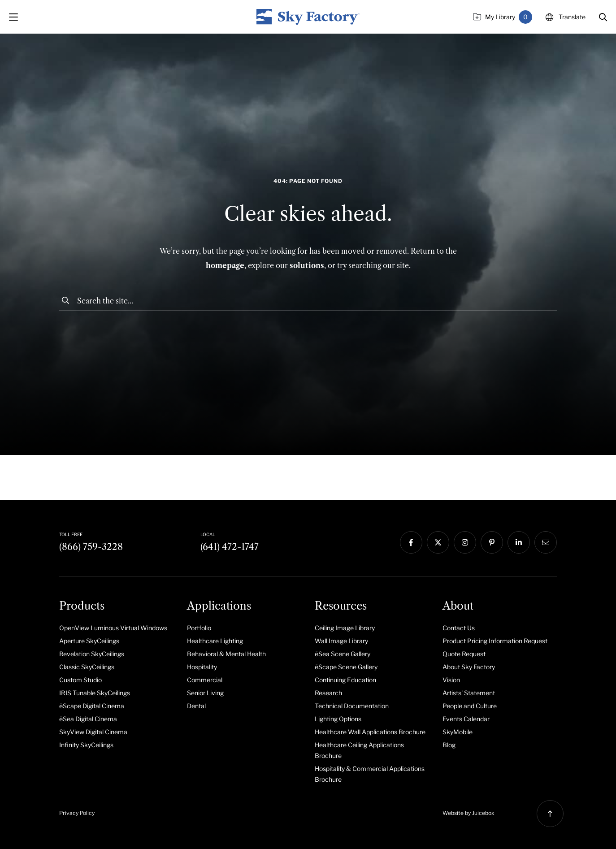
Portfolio (199, 628)
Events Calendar (466, 719)
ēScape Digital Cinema (92, 706)
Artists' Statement (469, 693)
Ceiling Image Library (345, 628)
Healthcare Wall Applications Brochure (370, 732)
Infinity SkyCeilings (86, 745)
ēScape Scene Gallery (346, 667)
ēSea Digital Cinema (88, 719)
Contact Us (459, 628)
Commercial (205, 680)
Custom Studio (80, 680)
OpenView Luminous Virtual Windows (113, 628)
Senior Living (205, 693)
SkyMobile (458, 732)
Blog (449, 745)
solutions (307, 265)
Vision (451, 680)
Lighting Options (338, 719)
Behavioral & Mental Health (226, 654)
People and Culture (470, 706)
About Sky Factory (469, 667)
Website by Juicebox (469, 813)
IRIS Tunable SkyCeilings (95, 693)
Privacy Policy (77, 813)
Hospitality (202, 667)
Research (328, 693)
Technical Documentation (352, 706)
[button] (603, 17)
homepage (225, 265)
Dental (196, 706)
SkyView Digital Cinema (93, 732)
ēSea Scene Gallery (343, 654)
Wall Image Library (341, 641)
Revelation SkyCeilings (92, 654)
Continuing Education (345, 680)
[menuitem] (116, 628)
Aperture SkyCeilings (89, 641)
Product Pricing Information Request (495, 641)
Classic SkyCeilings (87, 667)
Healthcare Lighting (215, 641)
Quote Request (464, 654)
